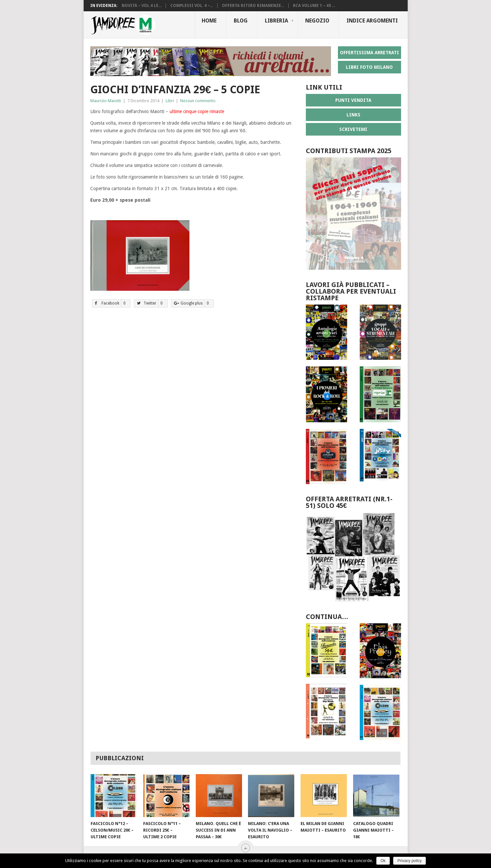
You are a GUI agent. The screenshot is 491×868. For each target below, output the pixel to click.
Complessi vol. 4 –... (192, 6)
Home (209, 21)
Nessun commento (198, 101)
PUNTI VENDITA (353, 100)
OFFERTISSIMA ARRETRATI (369, 53)
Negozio (317, 21)
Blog (241, 21)
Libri (170, 101)
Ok (383, 861)
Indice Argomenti (372, 21)
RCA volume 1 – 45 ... (314, 6)
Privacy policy (409, 861)
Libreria (276, 21)
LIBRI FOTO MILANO (369, 67)
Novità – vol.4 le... (142, 6)
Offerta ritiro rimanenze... (253, 6)
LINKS (353, 115)
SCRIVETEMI (353, 129)
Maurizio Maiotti (106, 101)
